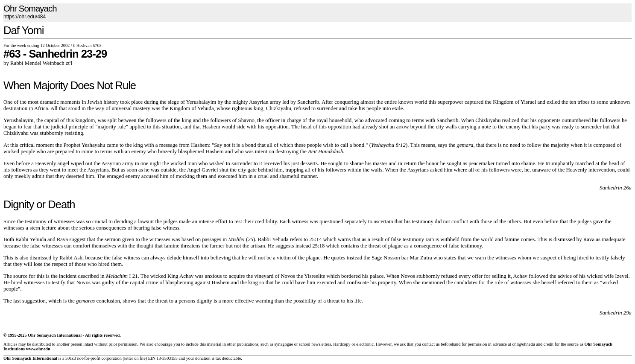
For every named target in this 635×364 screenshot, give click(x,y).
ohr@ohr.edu (523, 344)
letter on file (135, 358)
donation (203, 358)
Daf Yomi (23, 30)
